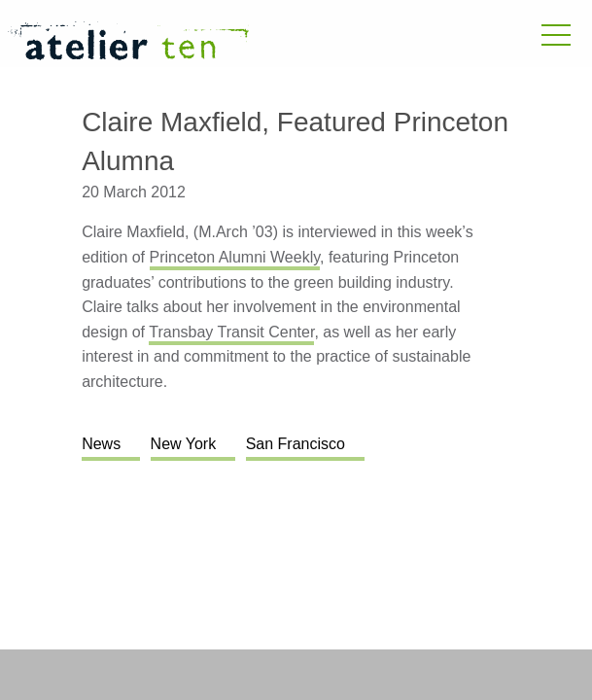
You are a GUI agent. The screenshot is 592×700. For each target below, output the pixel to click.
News (101, 444)
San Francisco (296, 444)
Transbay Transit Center (231, 332)
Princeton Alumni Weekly (235, 257)
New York (184, 444)
